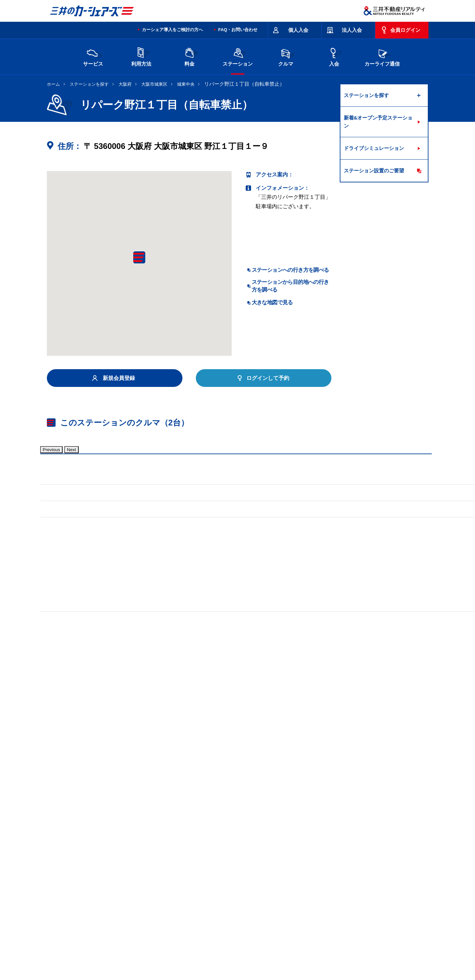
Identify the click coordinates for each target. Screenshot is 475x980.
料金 (189, 56)
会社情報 (132, 951)
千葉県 (278, 868)
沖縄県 (193, 890)
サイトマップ (278, 924)
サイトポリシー (95, 924)
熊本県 (165, 890)
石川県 (137, 879)
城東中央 (186, 84)
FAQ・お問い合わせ (238, 30)
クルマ (286, 56)
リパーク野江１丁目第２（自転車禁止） (202, 797)
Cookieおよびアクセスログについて (377, 951)
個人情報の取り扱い (318, 951)
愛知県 (221, 879)
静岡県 (193, 879)
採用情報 (156, 951)
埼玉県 (249, 868)
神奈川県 (336, 868)
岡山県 (109, 890)
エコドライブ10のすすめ (322, 924)
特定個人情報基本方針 (272, 951)
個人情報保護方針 (228, 951)
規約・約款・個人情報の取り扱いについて (160, 924)
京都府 (249, 879)
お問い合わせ (61, 924)
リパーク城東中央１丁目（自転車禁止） (95, 797)
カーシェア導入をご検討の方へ (172, 30)
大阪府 (125, 84)
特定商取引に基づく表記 (234, 924)
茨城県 (165, 868)
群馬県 (221, 868)
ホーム (53, 84)
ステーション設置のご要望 (374, 171)
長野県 (165, 879)
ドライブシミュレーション (374, 148)
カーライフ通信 (382, 56)
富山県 (109, 879)
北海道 (109, 868)
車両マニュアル (144, 655)
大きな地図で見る (272, 302)
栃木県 (193, 868)
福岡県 (137, 890)
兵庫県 (306, 879)
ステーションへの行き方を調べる (290, 270)
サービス (93, 56)
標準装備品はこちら (77, 655)
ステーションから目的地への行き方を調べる (290, 286)
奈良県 (334, 879)
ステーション (238, 56)
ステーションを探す (89, 84)
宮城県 (137, 868)
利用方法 (141, 56)
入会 (334, 56)
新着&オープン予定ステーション (378, 122)
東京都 (306, 868)
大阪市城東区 (154, 84)
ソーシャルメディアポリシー (150, 958)
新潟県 (362, 868)
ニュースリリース (188, 951)
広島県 (362, 879)
